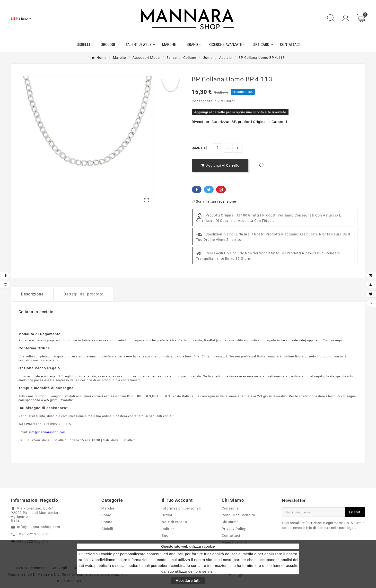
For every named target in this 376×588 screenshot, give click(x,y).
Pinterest (221, 190)
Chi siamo (230, 522)
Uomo (106, 515)
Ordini (167, 515)
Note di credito (174, 522)
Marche (108, 508)
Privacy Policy (234, 529)
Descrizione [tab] (32, 294)
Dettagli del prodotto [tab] (83, 294)
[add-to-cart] (220, 165)
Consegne (230, 508)
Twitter (209, 190)
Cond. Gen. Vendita (238, 515)
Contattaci (231, 536)
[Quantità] (218, 148)
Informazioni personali (181, 508)
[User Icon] (345, 19)
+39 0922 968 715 (33, 534)
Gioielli (107, 529)
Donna (107, 522)
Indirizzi (169, 529)
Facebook (197, 190)
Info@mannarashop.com (39, 527)
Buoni (167, 536)
